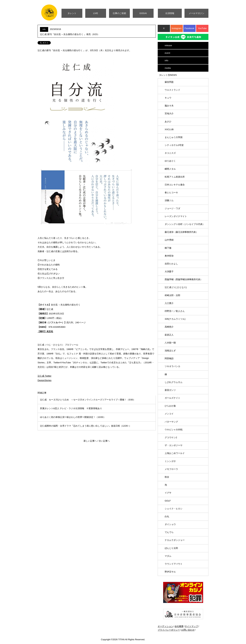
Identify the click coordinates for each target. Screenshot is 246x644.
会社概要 (179, 626)
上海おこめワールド (175, 453)
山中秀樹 (169, 240)
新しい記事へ (90, 441)
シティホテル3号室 (174, 145)
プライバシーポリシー (169, 630)
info (166, 60)
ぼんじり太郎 (171, 548)
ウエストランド (172, 90)
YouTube (202, 28)
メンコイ (169, 414)
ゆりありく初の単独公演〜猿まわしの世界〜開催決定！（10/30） (73, 417)
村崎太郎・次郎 (172, 295)
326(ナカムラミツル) (175, 319)
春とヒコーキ (171, 193)
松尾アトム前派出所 (175, 177)
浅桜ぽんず (170, 351)
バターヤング (171, 422)
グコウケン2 (171, 437)
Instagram (177, 28)
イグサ (168, 493)
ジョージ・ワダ (172, 208)
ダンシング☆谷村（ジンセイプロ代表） (185, 224)
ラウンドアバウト (174, 564)
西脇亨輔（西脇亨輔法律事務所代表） (184, 279)
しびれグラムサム (174, 382)
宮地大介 (169, 113)
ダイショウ (170, 524)
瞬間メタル (170, 169)
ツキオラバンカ (172, 366)
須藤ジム (169, 200)
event (167, 53)
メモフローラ (171, 469)
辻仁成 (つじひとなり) (176, 287)
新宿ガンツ (170, 390)
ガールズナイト (172, 398)
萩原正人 (169, 335)
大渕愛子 (169, 272)
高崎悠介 (169, 327)
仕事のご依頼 (119, 13)
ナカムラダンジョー (175, 540)
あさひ (168, 122)
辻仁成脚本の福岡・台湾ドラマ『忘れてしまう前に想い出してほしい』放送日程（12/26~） (86, 426)
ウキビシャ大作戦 (174, 430)
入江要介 (169, 303)
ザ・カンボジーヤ (174, 445)
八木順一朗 (170, 343)
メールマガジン (197, 13)
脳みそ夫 (169, 106)
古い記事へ (104, 441)
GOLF (168, 501)
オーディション (165, 626)
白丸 (167, 516)
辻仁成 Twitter (45, 376)
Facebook (189, 28)
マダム (168, 556)
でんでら (169, 532)
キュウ (168, 98)
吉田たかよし (171, 264)
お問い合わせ (188, 630)
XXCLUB (169, 129)
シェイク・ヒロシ (174, 509)
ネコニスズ (170, 153)
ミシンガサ (170, 461)
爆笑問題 (169, 82)
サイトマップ (191, 626)
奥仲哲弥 (169, 256)
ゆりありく (170, 161)
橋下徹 (168, 248)
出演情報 (170, 13)
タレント (72, 13)
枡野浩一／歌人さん (175, 311)
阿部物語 (169, 358)
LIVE (96, 13)
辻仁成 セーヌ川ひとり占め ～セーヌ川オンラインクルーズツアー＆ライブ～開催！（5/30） (88, 400)
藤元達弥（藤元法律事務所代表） (181, 232)
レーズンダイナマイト (176, 216)
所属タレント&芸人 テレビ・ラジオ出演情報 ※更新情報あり (71, 408)
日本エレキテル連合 (175, 185)
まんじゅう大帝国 (174, 137)
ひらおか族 (170, 406)
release (168, 45)
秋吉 (167, 477)
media (168, 68)
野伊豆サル (170, 572)
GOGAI (143, 13)
